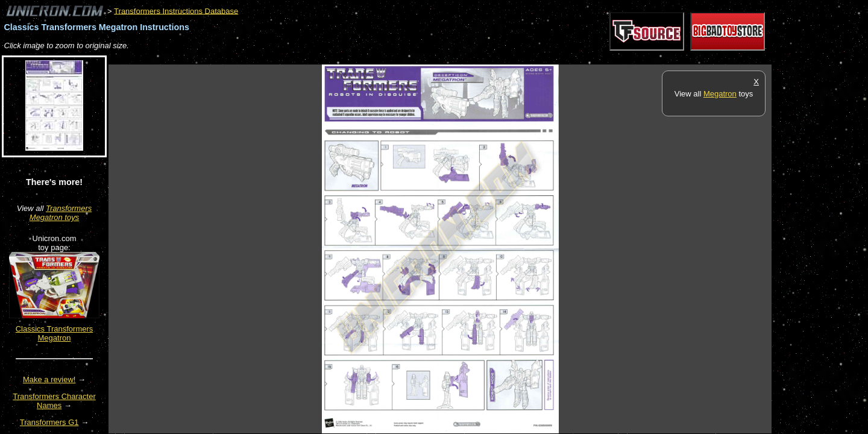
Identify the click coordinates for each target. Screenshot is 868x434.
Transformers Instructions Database (176, 11)
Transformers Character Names (54, 401)
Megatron (720, 94)
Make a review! (49, 379)
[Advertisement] (328, 58)
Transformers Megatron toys (61, 213)
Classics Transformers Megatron (55, 333)
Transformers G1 (49, 422)
